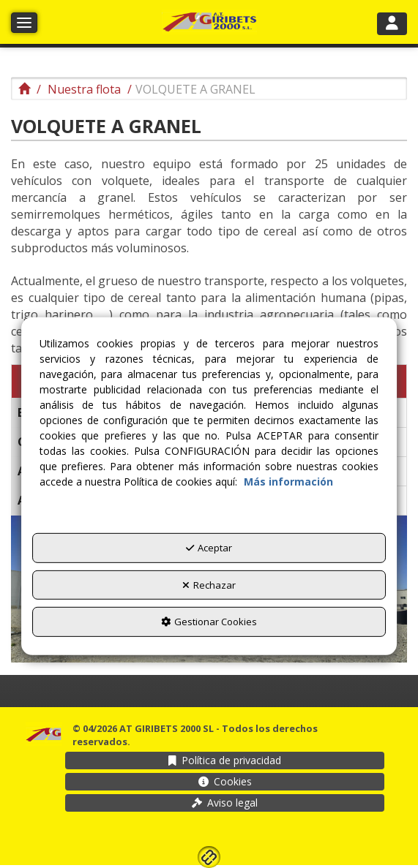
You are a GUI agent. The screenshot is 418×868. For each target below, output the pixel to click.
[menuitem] (225, 761)
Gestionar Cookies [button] (209, 622)
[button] (209, 22)
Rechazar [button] (209, 584)
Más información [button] (288, 482)
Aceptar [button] (209, 548)
